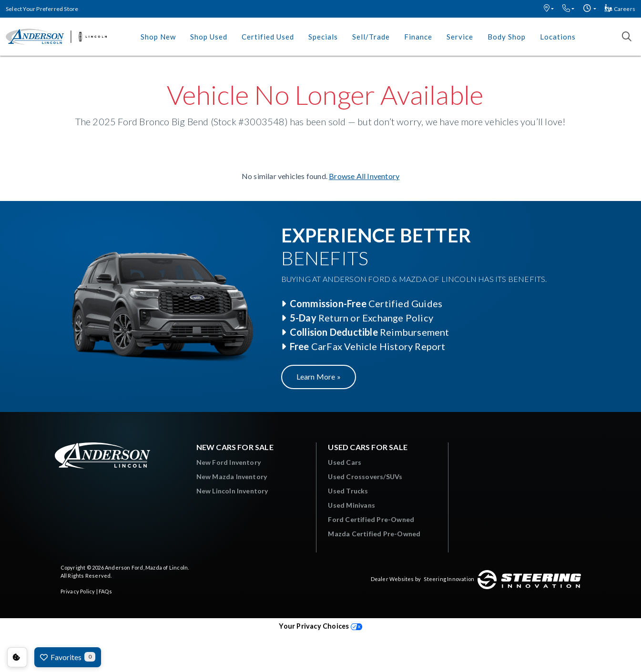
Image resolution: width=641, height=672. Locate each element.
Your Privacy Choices (320, 626)
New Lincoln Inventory (232, 491)
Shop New (158, 37)
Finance (418, 37)
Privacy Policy (78, 591)
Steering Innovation (449, 579)
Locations (558, 37)
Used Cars (345, 462)
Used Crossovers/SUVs (365, 476)
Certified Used (268, 37)
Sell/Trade (371, 37)
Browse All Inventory (364, 176)
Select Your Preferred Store (42, 9)
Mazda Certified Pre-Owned (374, 534)
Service (460, 37)
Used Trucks (348, 491)
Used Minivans (351, 505)
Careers (620, 9)
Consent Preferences (17, 657)
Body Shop (507, 37)
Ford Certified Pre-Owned (371, 519)
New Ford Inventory (229, 462)
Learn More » (319, 376)
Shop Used (209, 37)
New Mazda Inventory (232, 476)
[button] (549, 9)
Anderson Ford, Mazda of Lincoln (146, 567)
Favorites (68, 657)
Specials (323, 37)
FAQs (105, 591)
